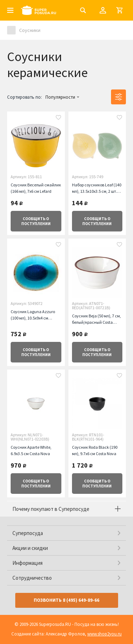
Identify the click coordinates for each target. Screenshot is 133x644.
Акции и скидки (30, 548)
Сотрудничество (32, 578)
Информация (27, 563)
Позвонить (66, 600)
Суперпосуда (28, 533)
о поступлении (36, 221)
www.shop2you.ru (104, 634)
